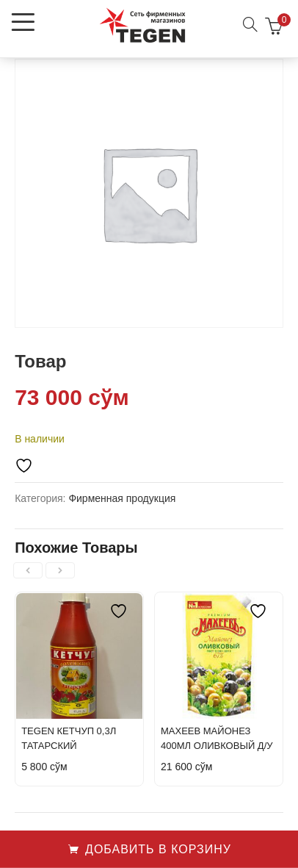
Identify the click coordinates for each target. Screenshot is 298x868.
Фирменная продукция (122, 498)
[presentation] (28, 570)
